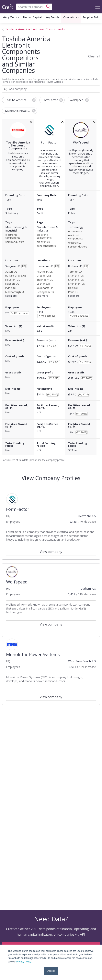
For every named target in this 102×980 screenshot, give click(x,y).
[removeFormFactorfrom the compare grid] (62, 122)
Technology (76, 227)
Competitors (71, 17)
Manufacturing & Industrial (16, 229)
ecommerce (75, 232)
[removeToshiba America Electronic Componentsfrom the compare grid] (31, 122)
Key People (52, 17)
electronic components (13, 236)
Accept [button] (51, 971)
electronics (43, 242)
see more (11, 296)
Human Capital (32, 17)
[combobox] (34, 7)
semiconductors (15, 242)
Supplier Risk (91, 17)
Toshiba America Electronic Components (35, 29)
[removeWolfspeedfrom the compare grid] (94, 122)
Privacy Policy (24, 962)
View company (51, 552)
